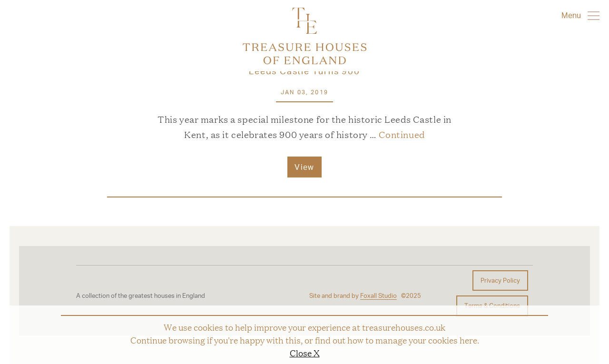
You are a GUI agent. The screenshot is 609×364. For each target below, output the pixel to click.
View (304, 167)
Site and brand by (353, 296)
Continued (402, 134)
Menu (580, 15)
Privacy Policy (500, 280)
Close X (305, 353)
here (468, 340)
